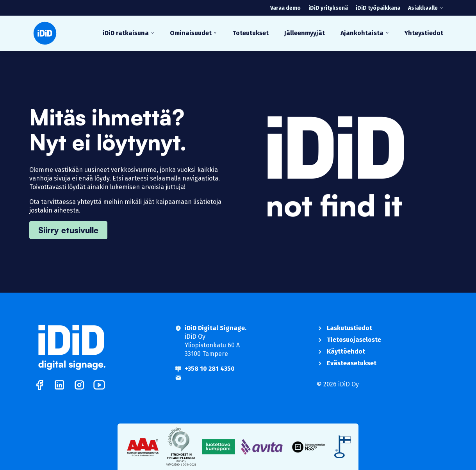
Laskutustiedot (349, 328)
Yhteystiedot (424, 33)
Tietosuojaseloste (354, 340)
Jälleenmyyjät (305, 33)
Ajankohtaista (362, 33)
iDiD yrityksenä (328, 8)
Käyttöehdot (346, 351)
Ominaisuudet (191, 33)
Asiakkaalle (423, 8)
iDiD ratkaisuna (126, 33)
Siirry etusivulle (68, 230)
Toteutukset (250, 33)
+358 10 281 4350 (210, 369)
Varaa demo (285, 8)
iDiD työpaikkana (378, 8)
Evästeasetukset (352, 363)
